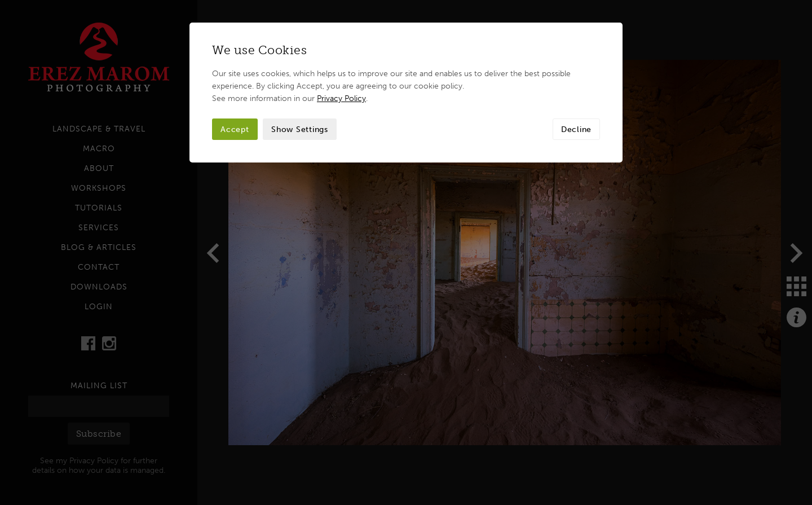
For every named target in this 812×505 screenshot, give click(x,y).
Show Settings (300, 129)
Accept (235, 129)
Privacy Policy (341, 98)
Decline (576, 129)
